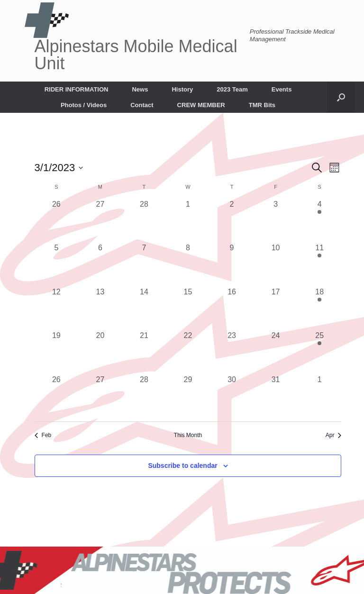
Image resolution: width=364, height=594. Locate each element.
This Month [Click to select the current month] (188, 435)
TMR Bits (262, 105)
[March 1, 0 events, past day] (188, 221)
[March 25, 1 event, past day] (320, 352)
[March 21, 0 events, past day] (144, 352)
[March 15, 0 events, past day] (188, 308)
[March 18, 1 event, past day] (320, 308)
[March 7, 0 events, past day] (144, 264)
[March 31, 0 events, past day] (276, 396)
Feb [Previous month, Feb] (43, 435)
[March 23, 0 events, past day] (232, 352)
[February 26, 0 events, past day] (57, 221)
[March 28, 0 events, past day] (144, 396)
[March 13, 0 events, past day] (100, 308)
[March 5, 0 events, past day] (57, 264)
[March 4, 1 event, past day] (320, 221)
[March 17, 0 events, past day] (276, 308)
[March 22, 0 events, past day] (188, 352)
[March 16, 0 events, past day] (232, 308)
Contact (142, 105)
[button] (341, 97)
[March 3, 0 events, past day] (276, 221)
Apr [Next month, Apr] (334, 435)
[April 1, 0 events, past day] (320, 396)
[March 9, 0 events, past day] (232, 264)
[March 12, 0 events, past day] (57, 308)
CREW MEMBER (201, 105)
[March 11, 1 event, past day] (320, 264)
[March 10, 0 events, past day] (276, 264)
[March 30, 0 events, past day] (232, 396)
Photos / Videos (84, 105)
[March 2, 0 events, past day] (232, 221)
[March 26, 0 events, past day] (57, 396)
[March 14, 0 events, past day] (144, 308)
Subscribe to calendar (182, 466)
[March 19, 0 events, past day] (57, 352)
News (140, 89)
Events (282, 89)
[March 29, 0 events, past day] (188, 396)
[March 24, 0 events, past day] (276, 352)
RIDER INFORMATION (77, 89)
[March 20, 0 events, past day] (100, 352)
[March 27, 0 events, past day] (100, 396)
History (182, 89)
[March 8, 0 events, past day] (188, 264)
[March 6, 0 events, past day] (100, 264)
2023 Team (232, 89)
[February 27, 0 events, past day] (100, 221)
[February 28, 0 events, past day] (144, 221)
